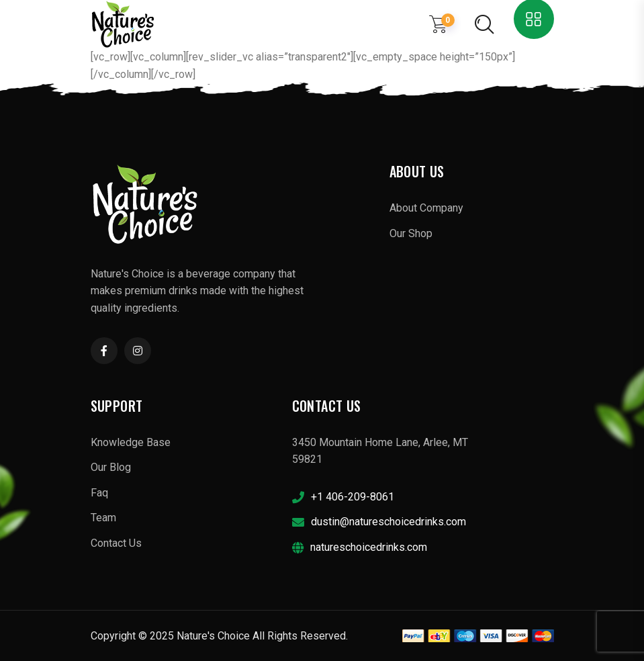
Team (103, 518)
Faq (99, 493)
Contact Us (116, 543)
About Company (426, 208)
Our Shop (411, 233)
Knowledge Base (131, 442)
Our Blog (111, 467)
